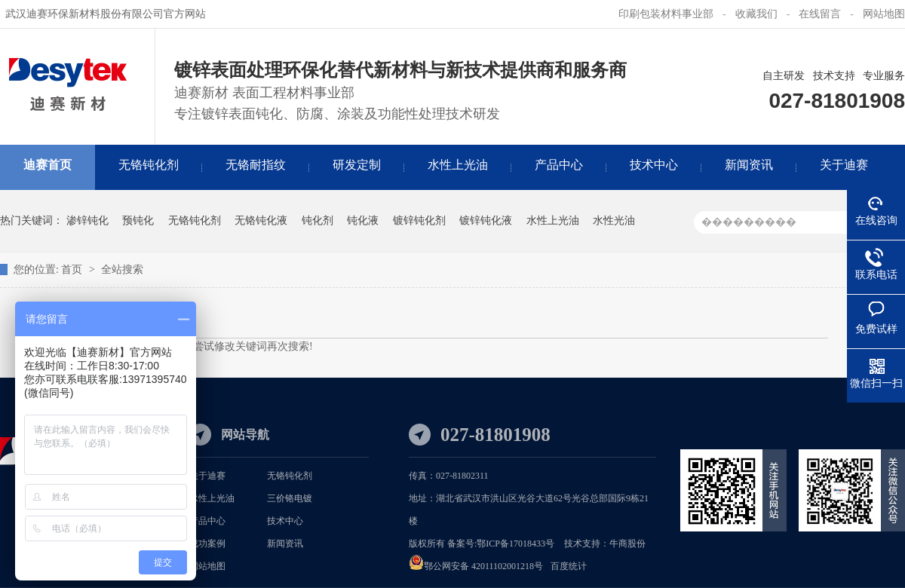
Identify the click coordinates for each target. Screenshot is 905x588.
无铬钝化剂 (195, 220)
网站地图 (884, 14)
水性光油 (614, 220)
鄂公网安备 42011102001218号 (483, 566)
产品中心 (207, 521)
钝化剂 (318, 220)
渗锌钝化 (87, 220)
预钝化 (138, 220)
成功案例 (207, 544)
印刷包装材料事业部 (666, 14)
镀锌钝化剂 (419, 220)
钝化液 (363, 220)
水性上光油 (553, 220)
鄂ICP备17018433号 (515, 544)
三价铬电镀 (290, 498)
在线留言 (820, 14)
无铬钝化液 (261, 220)
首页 (73, 269)
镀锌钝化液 (486, 220)
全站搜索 (122, 269)
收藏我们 (756, 14)
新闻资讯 (285, 544)
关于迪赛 (207, 476)
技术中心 (285, 521)
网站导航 (245, 435)
